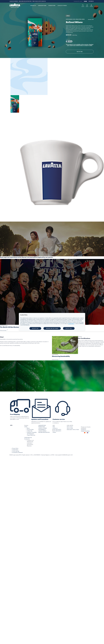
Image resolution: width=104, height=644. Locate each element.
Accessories (27, 439)
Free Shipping (15, 414)
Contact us (55, 428)
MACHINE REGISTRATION (25, 1)
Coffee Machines (28, 438)
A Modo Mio (30, 431)
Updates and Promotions (40, 419)
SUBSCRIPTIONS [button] (42, 6)
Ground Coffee (30, 430)
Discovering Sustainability (61, 356)
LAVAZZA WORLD (14, 1)
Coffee (26, 427)
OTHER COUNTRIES (85, 431)
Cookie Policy (15, 450)
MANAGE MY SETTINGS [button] (52, 328)
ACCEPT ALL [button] (35, 328)
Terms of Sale (70, 428)
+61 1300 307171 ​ (58, 431)
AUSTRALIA (84, 430)
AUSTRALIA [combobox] (84, 428)
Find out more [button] (4, 331)
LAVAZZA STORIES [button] (62, 6)
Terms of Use (70, 427)
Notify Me (80, 52)
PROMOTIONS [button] (52, 6)
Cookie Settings (16, 451)
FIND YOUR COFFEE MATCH (39, 1)
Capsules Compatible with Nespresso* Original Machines (32, 434)
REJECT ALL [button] (69, 328)
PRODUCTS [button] (33, 6)
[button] (83, 6)
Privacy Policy (15, 448)
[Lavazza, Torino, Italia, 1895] (15, 6)
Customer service (59, 419)
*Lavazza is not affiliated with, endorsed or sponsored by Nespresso (30, 443)
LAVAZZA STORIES (43, 428)
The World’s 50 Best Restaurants (11, 327)
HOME (85, 1)
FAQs (54, 427)
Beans (28, 428)
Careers (54, 432)
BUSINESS (91, 1)
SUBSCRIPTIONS (42, 425)
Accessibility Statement (17, 453)
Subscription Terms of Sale (73, 430)
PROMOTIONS (42, 427)
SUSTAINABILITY (42, 430)
